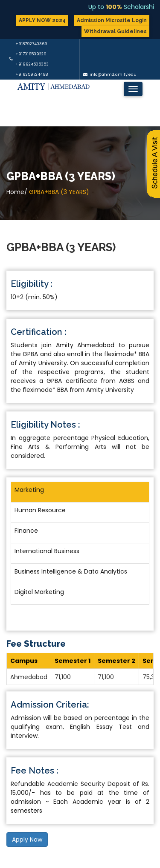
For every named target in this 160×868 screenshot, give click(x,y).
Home (15, 192)
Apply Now (27, 839)
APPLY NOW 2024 (42, 20)
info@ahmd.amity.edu (113, 74)
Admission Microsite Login (112, 20)
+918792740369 (31, 44)
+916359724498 (32, 74)
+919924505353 (32, 64)
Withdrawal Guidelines (115, 31)
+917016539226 (31, 54)
